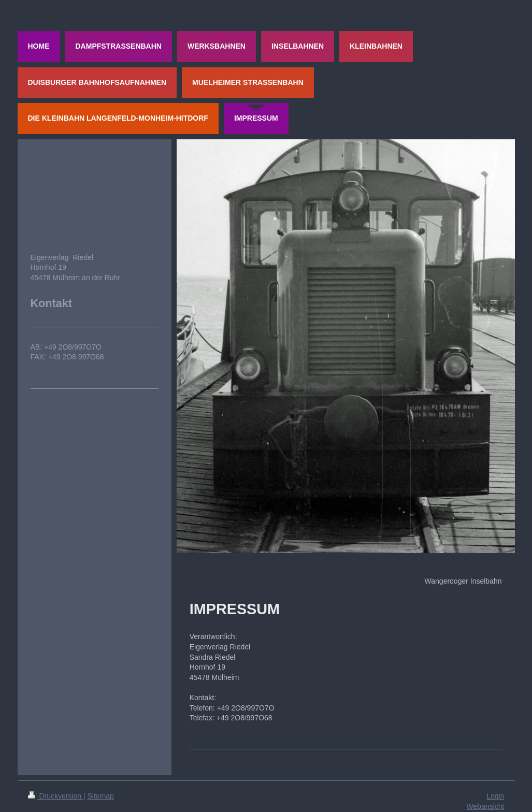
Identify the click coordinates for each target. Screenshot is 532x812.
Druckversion (56, 796)
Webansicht (486, 806)
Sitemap (101, 796)
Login (495, 796)
